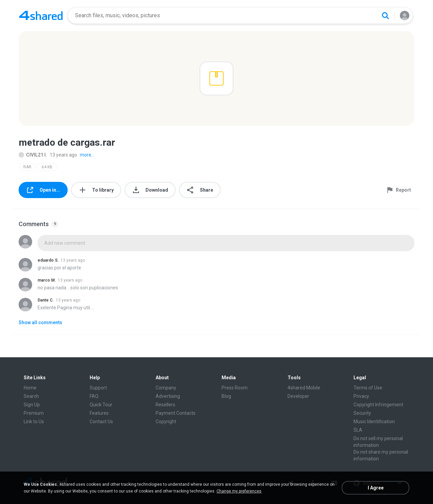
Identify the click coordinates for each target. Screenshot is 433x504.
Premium (34, 413)
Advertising (168, 396)
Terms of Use (368, 388)
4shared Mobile (304, 388)
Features (99, 413)
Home (30, 388)
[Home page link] (41, 16)
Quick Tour (101, 405)
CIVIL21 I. (33, 155)
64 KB (47, 167)
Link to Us (34, 422)
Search (31, 396)
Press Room (235, 388)
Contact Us (101, 422)
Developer (298, 396)
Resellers (165, 405)
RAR (27, 167)
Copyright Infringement (378, 405)
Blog (226, 396)
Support (98, 388)
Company (166, 388)
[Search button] (385, 16)
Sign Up (32, 405)
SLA (358, 430)
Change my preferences (239, 491)
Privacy (361, 396)
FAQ (94, 396)
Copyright (166, 422)
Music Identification (374, 422)
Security (362, 413)
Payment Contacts (176, 413)
